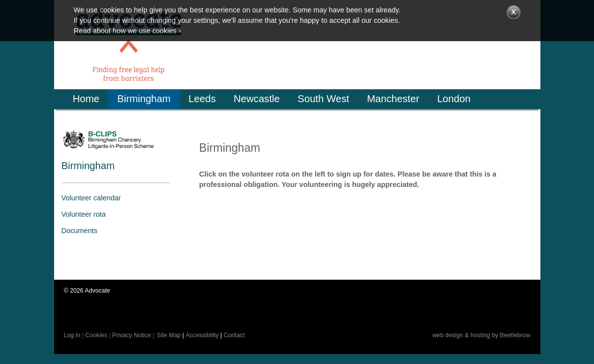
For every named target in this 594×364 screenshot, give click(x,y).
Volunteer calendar (91, 198)
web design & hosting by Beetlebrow (481, 335)
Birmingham (144, 99)
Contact (234, 335)
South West (324, 99)
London (454, 99)
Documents (80, 231)
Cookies (96, 335)
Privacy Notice (132, 335)
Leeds (202, 99)
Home (86, 99)
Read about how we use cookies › (128, 31)
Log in (72, 335)
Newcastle (257, 99)
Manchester (393, 99)
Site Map (169, 335)
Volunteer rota (84, 214)
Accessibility (202, 335)
